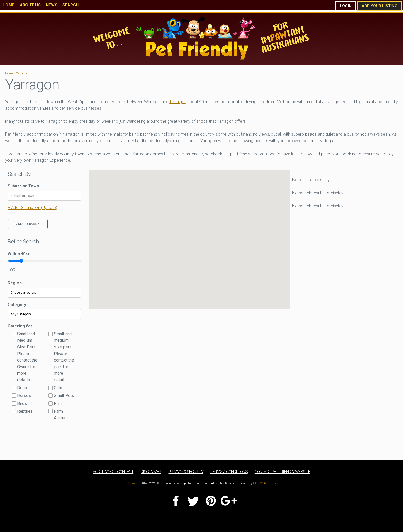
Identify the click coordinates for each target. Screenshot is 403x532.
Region (15, 283)
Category (17, 305)
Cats (58, 388)
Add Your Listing (379, 6)
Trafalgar (177, 102)
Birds (22, 403)
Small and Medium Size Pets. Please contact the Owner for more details (27, 357)
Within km (20, 254)
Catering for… (21, 326)
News (52, 5)
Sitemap (133, 483)
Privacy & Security (186, 472)
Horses (24, 396)
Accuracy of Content (113, 472)
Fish (58, 403)
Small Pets (64, 396)
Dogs (22, 388)
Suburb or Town (23, 186)
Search (71, 5)
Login (346, 6)
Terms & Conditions (229, 472)
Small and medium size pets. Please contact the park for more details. (64, 357)
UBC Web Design (264, 483)
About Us (30, 5)
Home (9, 5)
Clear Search (28, 224)
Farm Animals (61, 415)
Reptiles (25, 411)
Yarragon (22, 73)
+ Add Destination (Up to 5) (32, 208)
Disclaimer (151, 472)
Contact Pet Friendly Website (282, 472)
